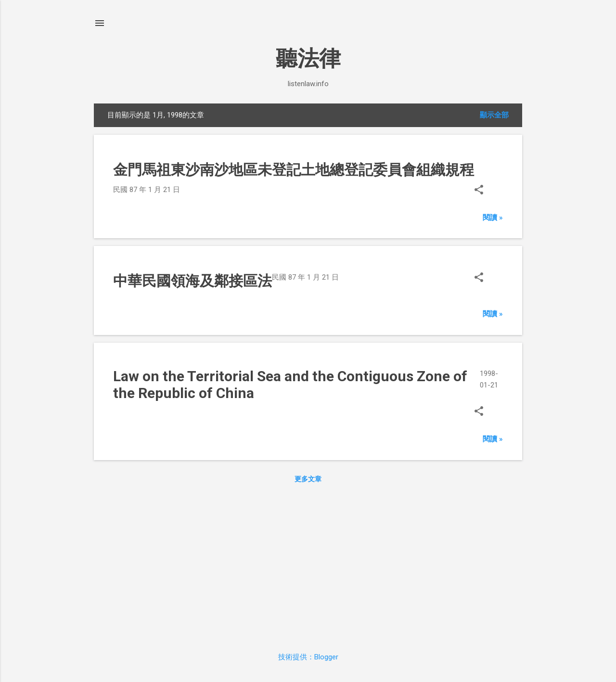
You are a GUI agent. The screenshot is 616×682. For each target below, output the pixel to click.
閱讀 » (493, 218)
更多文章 (308, 479)
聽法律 (308, 58)
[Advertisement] (308, 566)
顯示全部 (494, 115)
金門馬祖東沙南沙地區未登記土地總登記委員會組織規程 (294, 170)
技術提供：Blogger (308, 657)
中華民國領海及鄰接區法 (192, 281)
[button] (479, 191)
